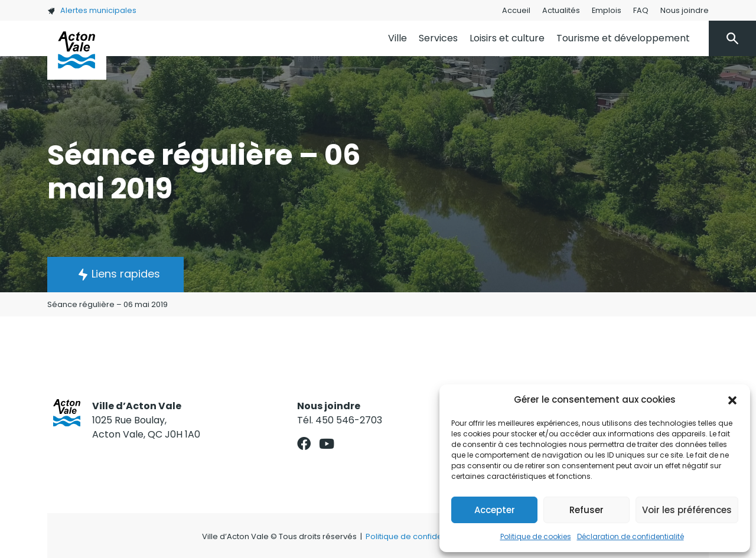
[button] (732, 400)
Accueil (516, 10)
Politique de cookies (536, 536)
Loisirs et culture (507, 38)
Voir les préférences (687, 510)
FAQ (641, 10)
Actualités (561, 10)
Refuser (586, 510)
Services (438, 38)
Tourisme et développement (623, 38)
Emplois (607, 10)
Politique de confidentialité (417, 536)
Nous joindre (685, 10)
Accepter (495, 510)
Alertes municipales (92, 10)
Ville (397, 38)
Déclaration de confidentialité (630, 536)
